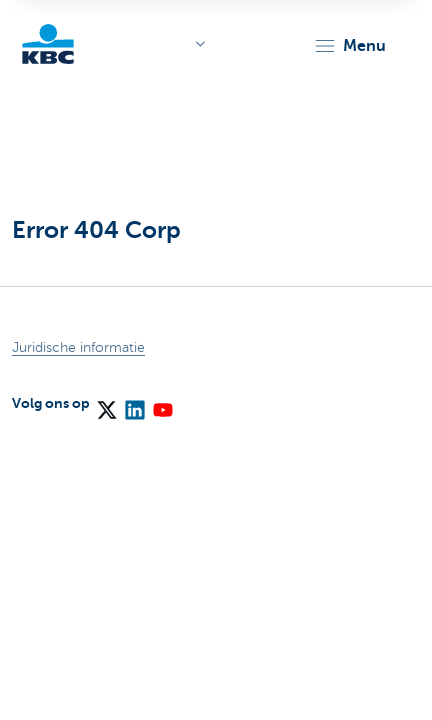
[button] (349, 46)
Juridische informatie (78, 347)
